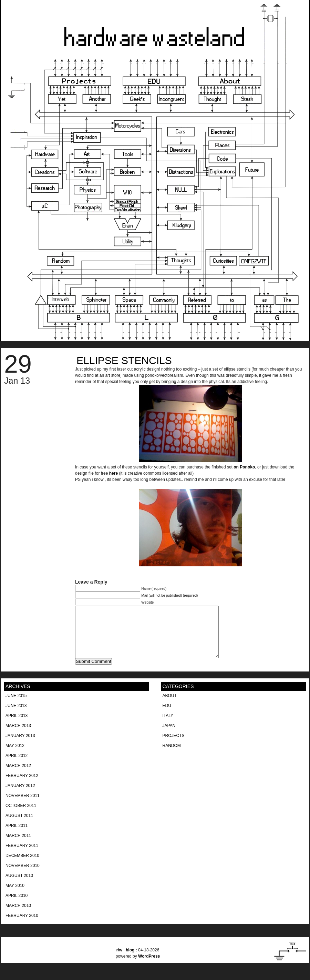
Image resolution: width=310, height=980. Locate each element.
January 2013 (20, 746)
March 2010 (18, 916)
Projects (174, 746)
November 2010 (23, 876)
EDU (167, 716)
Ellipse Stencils (124, 360)
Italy (168, 726)
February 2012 (22, 786)
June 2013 (16, 716)
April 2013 (17, 726)
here (113, 473)
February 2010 (22, 926)
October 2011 (21, 816)
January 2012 (20, 796)
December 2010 (22, 866)
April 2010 (17, 906)
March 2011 (18, 846)
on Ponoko (244, 467)
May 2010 (15, 896)
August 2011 (19, 826)
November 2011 (23, 806)
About (170, 706)
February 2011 (22, 856)
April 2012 (17, 766)
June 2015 (16, 706)
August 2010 (19, 886)
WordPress (149, 967)
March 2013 (18, 736)
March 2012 (18, 776)
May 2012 (15, 756)
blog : (127, 960)
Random (172, 756)
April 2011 (17, 836)
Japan (169, 736)
